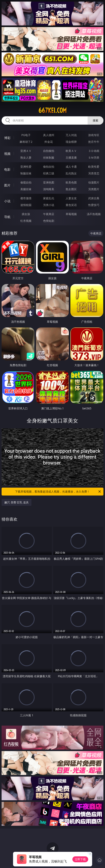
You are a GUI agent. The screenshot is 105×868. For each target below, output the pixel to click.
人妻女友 (71, 198)
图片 (7, 185)
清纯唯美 (49, 189)
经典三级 (49, 173)
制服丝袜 (26, 173)
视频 (7, 154)
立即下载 (80, 859)
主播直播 (71, 158)
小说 (7, 201)
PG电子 (26, 135)
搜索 (96, 120)
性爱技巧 (94, 205)
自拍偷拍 (49, 151)
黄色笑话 (71, 205)
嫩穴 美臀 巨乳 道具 (17, 502)
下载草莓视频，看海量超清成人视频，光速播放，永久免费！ (58, 492)
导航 (7, 217)
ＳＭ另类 (94, 158)
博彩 (7, 138)
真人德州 (49, 135)
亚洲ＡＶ (26, 151)
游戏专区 (94, 135)
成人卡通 (71, 167)
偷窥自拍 (26, 182)
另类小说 (49, 205)
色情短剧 (49, 221)
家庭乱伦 (49, 198)
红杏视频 (26, 221)
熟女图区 (71, 189)
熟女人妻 (26, 158)
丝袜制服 (49, 158)
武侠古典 (94, 198)
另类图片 (94, 189)
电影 (7, 169)
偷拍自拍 (49, 167)
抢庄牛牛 (94, 142)
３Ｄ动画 (94, 151)
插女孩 (26, 214)
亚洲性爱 (26, 167)
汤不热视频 (94, 214)
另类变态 (94, 173)
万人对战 (71, 135)
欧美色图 (71, 182)
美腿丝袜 (26, 189)
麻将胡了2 (26, 142)
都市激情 (26, 198)
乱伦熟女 (71, 173)
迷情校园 (26, 205)
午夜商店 (49, 214)
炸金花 (49, 142)
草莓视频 (71, 214)
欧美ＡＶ (71, 151)
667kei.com (52, 110)
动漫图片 (94, 182)
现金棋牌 (71, 142)
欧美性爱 (94, 167)
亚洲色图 (49, 182)
